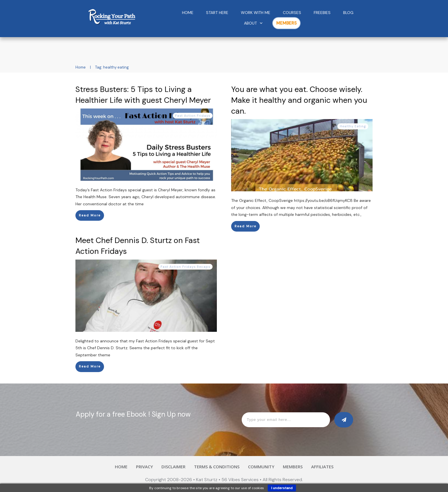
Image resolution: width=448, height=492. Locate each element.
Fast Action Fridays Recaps (185, 267)
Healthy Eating (353, 126)
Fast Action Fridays (193, 116)
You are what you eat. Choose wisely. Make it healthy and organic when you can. (299, 100)
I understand (282, 488)
